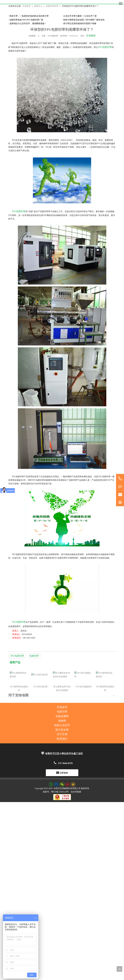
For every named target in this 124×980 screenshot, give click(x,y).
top (119, 969)
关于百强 (62, 705)
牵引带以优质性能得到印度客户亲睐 (80, 24)
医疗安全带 (62, 700)
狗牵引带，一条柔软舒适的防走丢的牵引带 (29, 16)
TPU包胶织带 (105, 47)
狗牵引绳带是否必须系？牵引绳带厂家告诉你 (84, 20)
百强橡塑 (91, 36)
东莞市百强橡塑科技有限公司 (67, 759)
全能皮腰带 (62, 687)
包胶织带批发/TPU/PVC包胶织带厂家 (26, 20)
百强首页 (62, 678)
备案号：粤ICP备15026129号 (56, 762)
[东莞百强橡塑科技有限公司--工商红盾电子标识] (62, 768)
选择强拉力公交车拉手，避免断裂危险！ (28, 24)
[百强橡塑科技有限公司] (62, 2)
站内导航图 (76, 762)
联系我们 (62, 709)
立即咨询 (62, 743)
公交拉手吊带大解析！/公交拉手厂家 (80, 16)
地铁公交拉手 (62, 696)
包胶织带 (34, 656)
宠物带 (62, 691)
